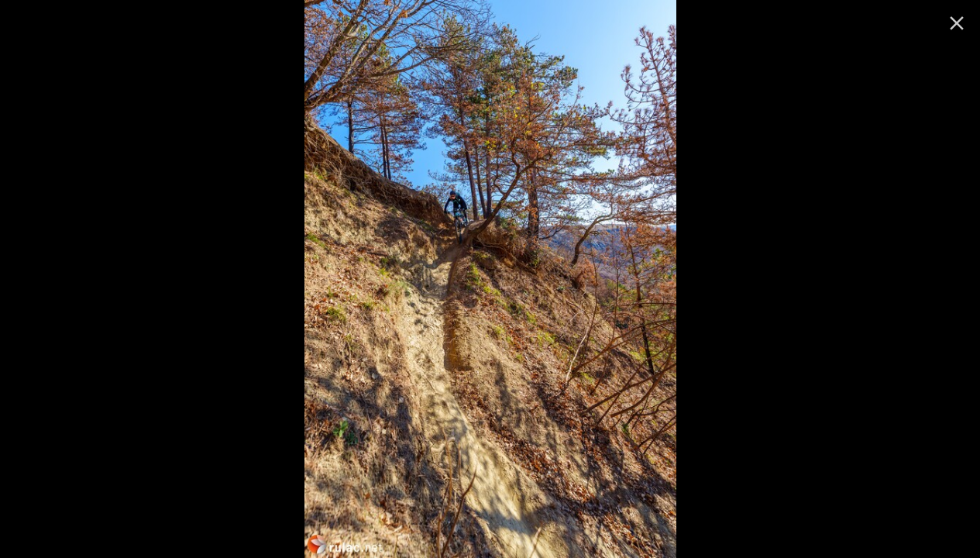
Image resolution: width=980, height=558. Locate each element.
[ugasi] (957, 23)
